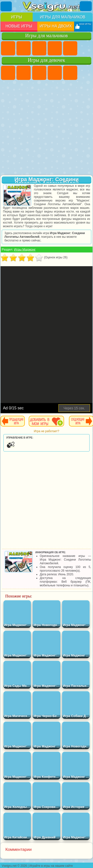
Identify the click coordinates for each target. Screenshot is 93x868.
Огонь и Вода (39, 73)
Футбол (24, 48)
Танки (55, 48)
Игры (17, 17)
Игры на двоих (56, 26)
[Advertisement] (46, 128)
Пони (8, 73)
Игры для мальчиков (62, 17)
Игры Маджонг (25, 249)
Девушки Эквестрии (24, 73)
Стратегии (39, 48)
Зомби (70, 48)
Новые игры (19, 26)
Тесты (70, 73)
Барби (55, 73)
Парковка (8, 48)
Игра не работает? (46, 431)
